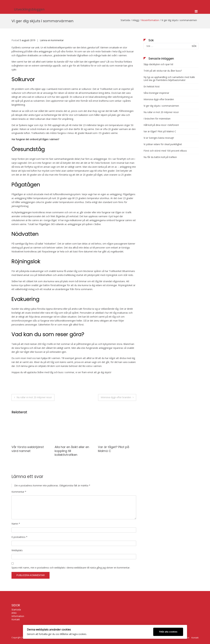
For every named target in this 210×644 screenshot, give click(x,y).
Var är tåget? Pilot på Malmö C (114, 449)
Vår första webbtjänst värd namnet (28, 449)
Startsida (16, 610)
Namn (16, 524)
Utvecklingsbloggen (29, 9)
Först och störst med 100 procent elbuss (165, 151)
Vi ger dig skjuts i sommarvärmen (161, 106)
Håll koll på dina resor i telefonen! (161, 125)
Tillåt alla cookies (168, 632)
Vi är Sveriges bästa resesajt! (159, 138)
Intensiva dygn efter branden (116, 397)
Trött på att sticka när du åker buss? (163, 71)
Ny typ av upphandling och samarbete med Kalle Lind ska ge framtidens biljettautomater (169, 79)
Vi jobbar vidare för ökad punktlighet (163, 144)
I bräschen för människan (157, 119)
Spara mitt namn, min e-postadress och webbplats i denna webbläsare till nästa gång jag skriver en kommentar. (71, 568)
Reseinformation (150, 20)
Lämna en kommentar (52, 40)
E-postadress (19, 537)
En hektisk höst (152, 87)
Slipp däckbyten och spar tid (158, 64)
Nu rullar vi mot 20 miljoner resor (34, 397)
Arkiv (14, 613)
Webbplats (17, 550)
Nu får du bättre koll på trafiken (160, 157)
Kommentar (19, 492)
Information (18, 616)
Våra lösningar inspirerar (156, 93)
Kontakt (16, 619)
